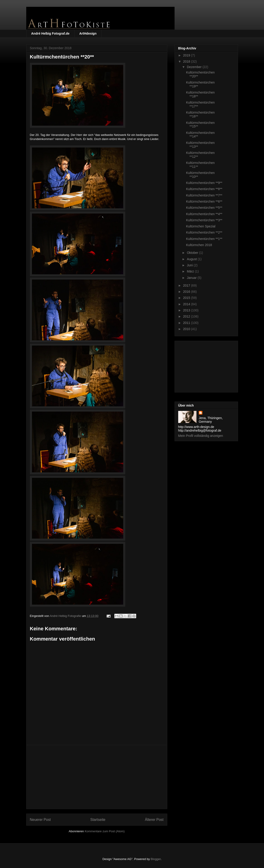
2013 (187, 310)
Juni (190, 265)
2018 (187, 61)
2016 (187, 292)
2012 (187, 316)
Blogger (156, 859)
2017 (187, 285)
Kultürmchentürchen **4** (204, 214)
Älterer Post (154, 820)
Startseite (98, 820)
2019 (187, 55)
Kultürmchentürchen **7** (204, 195)
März (191, 271)
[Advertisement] (97, 777)
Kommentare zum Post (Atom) (105, 831)
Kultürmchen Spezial (201, 226)
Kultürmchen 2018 (199, 245)
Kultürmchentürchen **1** (204, 239)
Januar (192, 278)
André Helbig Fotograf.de (50, 33)
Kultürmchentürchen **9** (204, 183)
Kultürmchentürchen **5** (204, 208)
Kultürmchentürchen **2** (204, 232)
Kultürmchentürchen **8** (204, 189)
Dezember (195, 67)
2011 (187, 323)
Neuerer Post (40, 820)
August (192, 259)
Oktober (193, 253)
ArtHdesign (88, 33)
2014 (187, 304)
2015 (187, 298)
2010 (187, 329)
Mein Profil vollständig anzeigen (201, 436)
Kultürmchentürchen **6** (204, 201)
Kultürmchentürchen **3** (204, 220)
